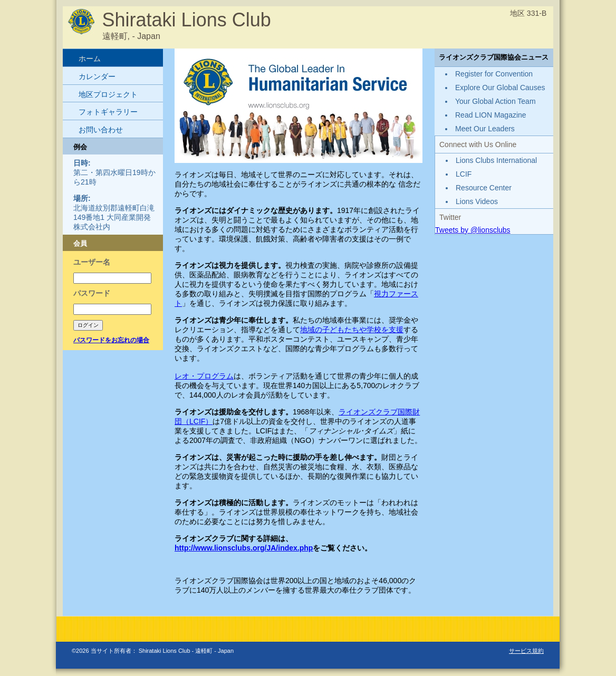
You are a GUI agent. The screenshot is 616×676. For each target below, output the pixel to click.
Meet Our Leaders (485, 129)
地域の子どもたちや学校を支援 (352, 330)
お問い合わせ (101, 130)
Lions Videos (477, 201)
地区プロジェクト (108, 94)
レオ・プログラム (204, 376)
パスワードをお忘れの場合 (111, 340)
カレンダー (97, 76)
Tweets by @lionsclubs (473, 230)
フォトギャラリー (108, 112)
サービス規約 (526, 651)
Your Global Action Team (495, 101)
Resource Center (484, 188)
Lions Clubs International (496, 160)
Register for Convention (494, 74)
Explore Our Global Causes (500, 88)
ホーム (90, 59)
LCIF (197, 421)
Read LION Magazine (491, 115)
